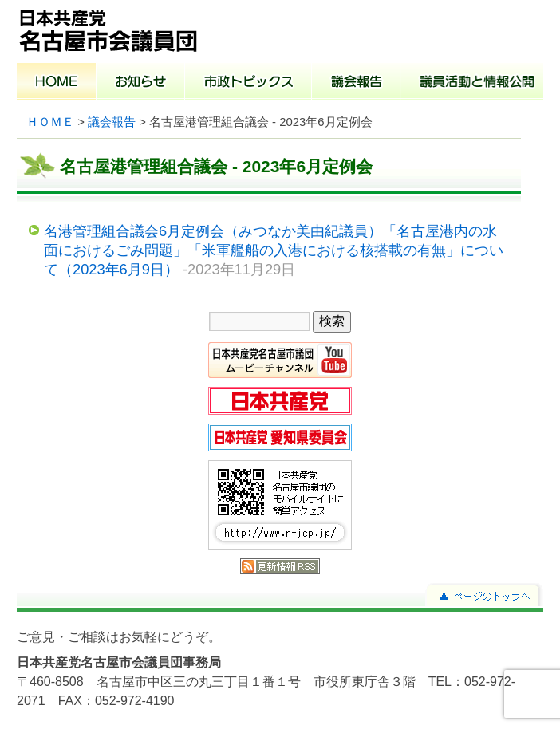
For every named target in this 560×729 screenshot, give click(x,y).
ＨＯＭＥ (50, 122)
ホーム (57, 83)
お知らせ (141, 83)
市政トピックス (248, 83)
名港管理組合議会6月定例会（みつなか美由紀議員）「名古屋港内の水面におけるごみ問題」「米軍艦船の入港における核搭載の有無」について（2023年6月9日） (274, 250)
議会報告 (356, 83)
